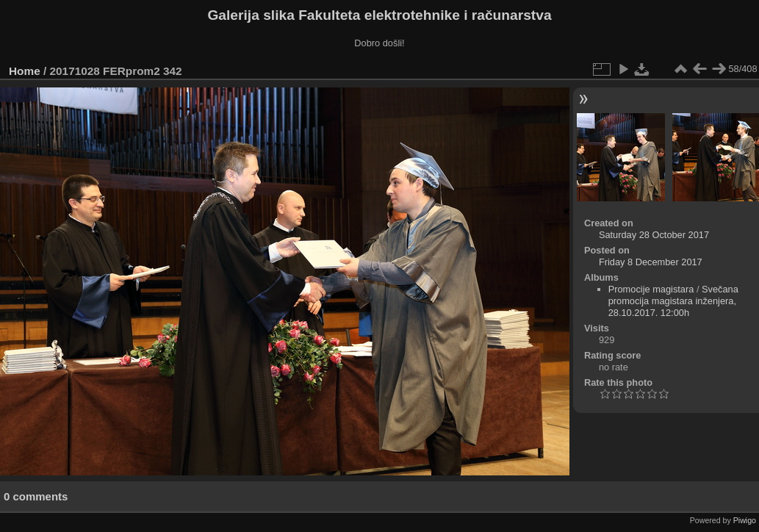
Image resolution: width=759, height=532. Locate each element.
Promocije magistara (651, 289)
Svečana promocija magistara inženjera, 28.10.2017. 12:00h (673, 301)
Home (25, 71)
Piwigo (745, 520)
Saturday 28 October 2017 (654, 235)
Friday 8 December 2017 (651, 262)
